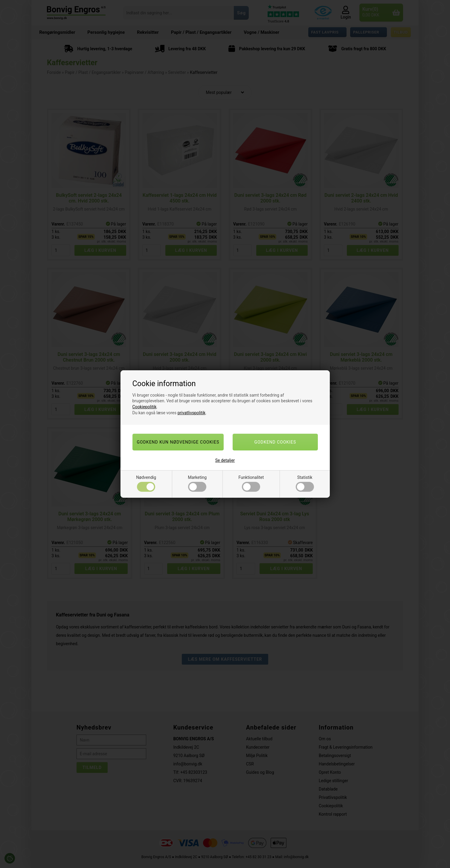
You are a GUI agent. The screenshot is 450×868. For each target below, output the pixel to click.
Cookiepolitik (145, 407)
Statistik (305, 483)
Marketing (197, 483)
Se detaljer (225, 460)
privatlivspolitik (192, 413)
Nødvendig (146, 483)
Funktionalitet (251, 483)
